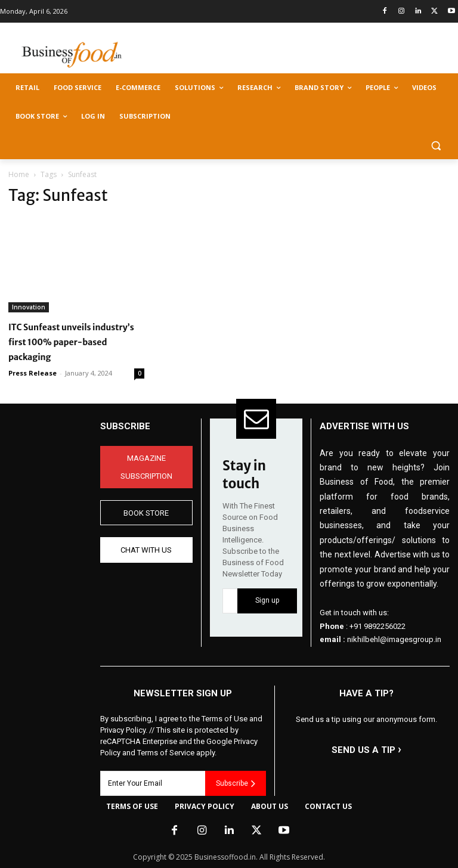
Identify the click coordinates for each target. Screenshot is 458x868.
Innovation (29, 307)
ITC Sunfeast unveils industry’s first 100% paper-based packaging (71, 342)
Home (19, 174)
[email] (230, 601)
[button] (436, 145)
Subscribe (236, 783)
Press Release (33, 373)
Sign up (267, 600)
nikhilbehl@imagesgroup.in (394, 639)
